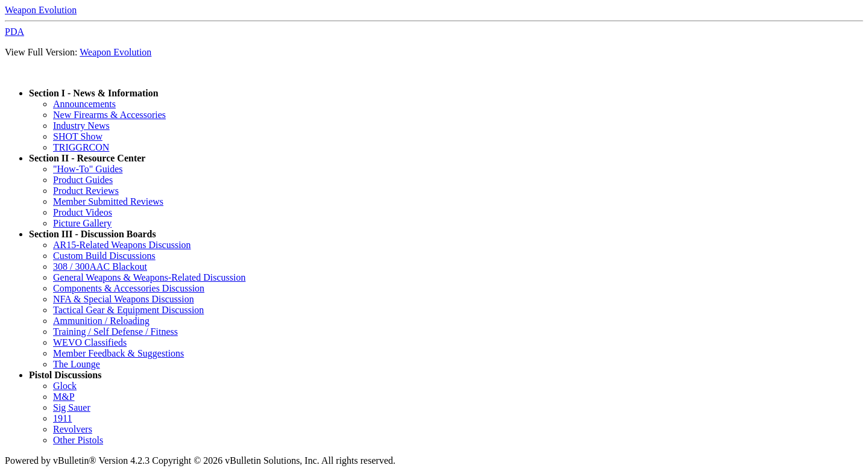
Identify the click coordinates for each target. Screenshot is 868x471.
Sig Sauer (72, 407)
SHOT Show (78, 136)
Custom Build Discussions (104, 256)
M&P (64, 397)
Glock (65, 386)
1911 (62, 418)
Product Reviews (86, 191)
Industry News (81, 126)
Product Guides (83, 180)
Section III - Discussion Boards (93, 234)
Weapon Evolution (41, 10)
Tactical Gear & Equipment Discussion (128, 310)
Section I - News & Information (94, 93)
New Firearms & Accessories (109, 115)
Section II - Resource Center (87, 158)
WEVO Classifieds (90, 342)
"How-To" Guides (88, 169)
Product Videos (83, 212)
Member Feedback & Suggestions (118, 353)
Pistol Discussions (65, 375)
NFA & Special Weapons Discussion (124, 299)
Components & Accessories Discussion (129, 288)
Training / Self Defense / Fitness (115, 332)
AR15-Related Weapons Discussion (122, 245)
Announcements (84, 104)
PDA (14, 32)
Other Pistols (78, 440)
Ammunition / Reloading (101, 321)
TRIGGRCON (81, 147)
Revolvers (73, 429)
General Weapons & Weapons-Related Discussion (149, 277)
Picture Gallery (82, 223)
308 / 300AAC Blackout (100, 267)
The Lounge (77, 364)
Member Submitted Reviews (108, 201)
